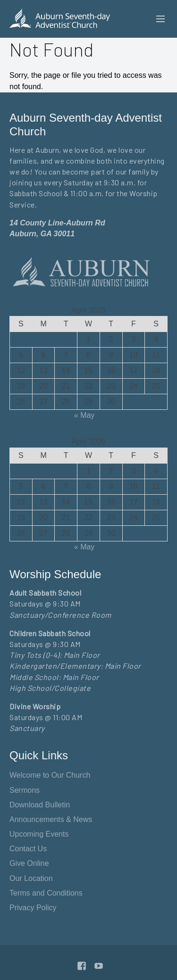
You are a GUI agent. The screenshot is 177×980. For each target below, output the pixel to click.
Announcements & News (51, 819)
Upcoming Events (39, 834)
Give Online (29, 863)
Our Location (31, 878)
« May (84, 415)
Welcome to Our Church (50, 775)
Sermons (25, 790)
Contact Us (28, 849)
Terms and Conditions (46, 893)
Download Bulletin (40, 805)
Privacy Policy (33, 908)
